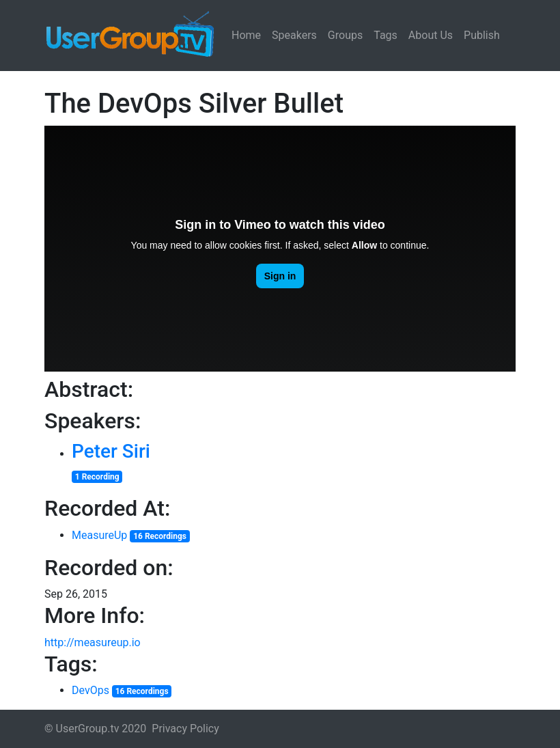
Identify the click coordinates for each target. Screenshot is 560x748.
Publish (482, 35)
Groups (345, 35)
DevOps (90, 690)
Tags (386, 35)
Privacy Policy (185, 729)
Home (246, 35)
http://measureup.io (93, 642)
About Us (431, 35)
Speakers (294, 35)
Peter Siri (111, 451)
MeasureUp (99, 535)
